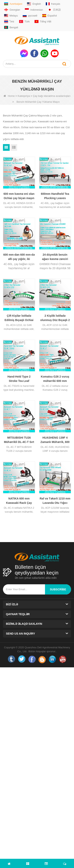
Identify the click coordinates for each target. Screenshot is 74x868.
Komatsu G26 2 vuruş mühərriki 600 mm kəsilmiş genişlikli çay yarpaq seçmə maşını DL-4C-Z (55, 379)
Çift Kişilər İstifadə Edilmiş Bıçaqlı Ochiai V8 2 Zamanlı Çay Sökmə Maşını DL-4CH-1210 (19, 318)
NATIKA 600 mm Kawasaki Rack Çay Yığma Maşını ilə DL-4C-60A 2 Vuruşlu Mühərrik (19, 501)
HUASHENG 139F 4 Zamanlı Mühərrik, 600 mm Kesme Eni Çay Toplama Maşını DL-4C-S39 (55, 440)
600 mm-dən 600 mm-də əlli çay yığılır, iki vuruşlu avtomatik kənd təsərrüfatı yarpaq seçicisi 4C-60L (19, 257)
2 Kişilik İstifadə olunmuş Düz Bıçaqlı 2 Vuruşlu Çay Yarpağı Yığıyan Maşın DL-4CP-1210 (55, 318)
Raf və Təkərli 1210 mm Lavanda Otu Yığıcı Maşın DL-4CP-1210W (55, 501)
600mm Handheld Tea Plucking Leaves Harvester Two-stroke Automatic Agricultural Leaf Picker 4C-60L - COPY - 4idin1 (55, 196)
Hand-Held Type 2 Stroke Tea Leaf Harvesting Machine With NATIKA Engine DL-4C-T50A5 (19, 379)
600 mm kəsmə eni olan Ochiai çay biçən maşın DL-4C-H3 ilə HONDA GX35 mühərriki (19, 196)
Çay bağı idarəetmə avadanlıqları (52, 96)
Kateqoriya (24, 96)
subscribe (58, 589)
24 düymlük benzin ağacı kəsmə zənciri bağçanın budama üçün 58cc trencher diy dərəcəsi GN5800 (55, 257)
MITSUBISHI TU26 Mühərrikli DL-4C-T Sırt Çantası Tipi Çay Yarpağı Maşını (19, 440)
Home (9, 96)
